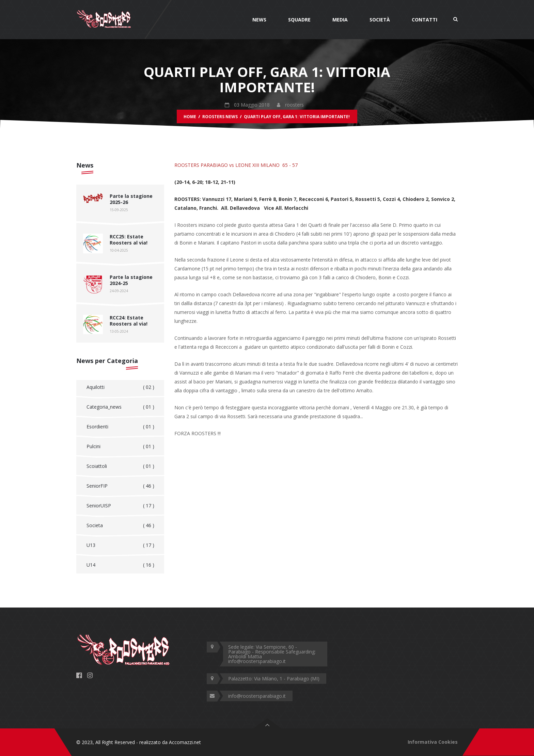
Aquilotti (120, 387)
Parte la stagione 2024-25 (131, 280)
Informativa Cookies (433, 742)
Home (190, 117)
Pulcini (120, 446)
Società (380, 20)
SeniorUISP (120, 506)
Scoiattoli (120, 466)
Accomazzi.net (185, 742)
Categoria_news (120, 407)
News (259, 20)
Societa (120, 525)
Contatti (425, 20)
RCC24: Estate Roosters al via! (129, 321)
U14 (120, 565)
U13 (120, 545)
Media (340, 20)
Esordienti (120, 427)
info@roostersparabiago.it (257, 696)
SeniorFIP (120, 486)
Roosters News (220, 117)
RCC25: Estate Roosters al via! (129, 240)
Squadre (299, 20)
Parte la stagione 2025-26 (131, 199)
